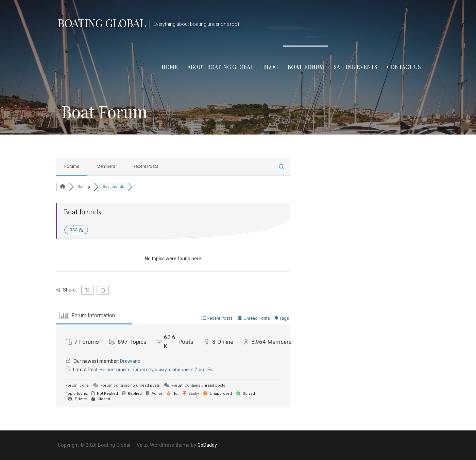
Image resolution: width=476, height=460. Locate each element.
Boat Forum (306, 67)
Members (106, 166)
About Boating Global (220, 67)
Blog (270, 67)
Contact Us (404, 67)
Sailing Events (355, 67)
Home (170, 67)
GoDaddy (207, 445)
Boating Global (102, 23)
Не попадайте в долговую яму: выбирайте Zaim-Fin (157, 370)
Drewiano (130, 361)
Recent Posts (146, 166)
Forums (72, 166)
